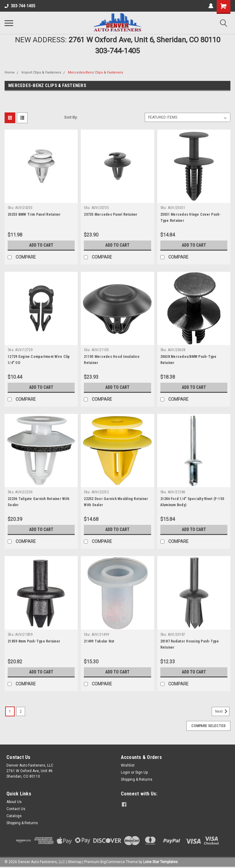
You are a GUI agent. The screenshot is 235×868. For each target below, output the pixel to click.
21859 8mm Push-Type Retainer (34, 641)
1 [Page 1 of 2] (10, 711)
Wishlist (128, 765)
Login (125, 772)
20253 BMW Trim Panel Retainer (34, 214)
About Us (14, 802)
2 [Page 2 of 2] (21, 711)
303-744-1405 (20, 6)
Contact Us (16, 809)
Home (10, 72)
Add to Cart (41, 245)
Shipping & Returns (137, 779)
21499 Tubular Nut (99, 641)
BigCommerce (113, 862)
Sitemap (75, 862)
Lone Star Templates (160, 862)
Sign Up (142, 772)
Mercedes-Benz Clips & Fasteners (95, 72)
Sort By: (71, 117)
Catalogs (14, 816)
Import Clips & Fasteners (41, 72)
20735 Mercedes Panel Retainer (111, 214)
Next (222, 711)
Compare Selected (208, 726)
